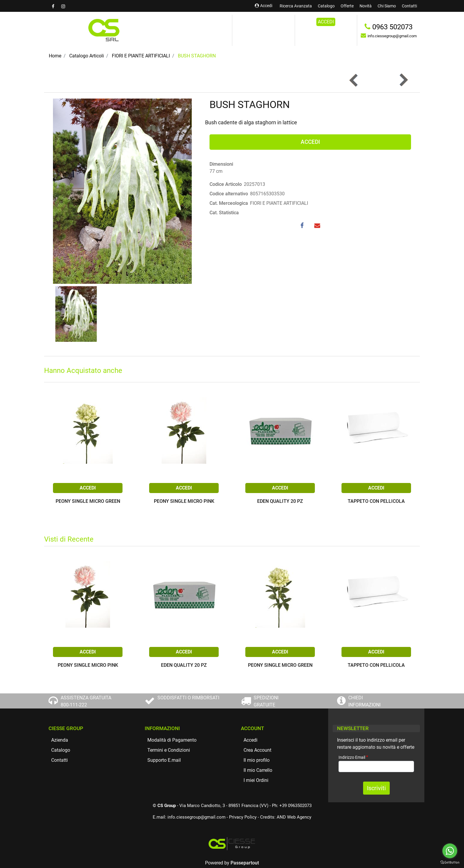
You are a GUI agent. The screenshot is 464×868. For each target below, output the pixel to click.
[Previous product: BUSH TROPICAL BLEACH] (354, 80)
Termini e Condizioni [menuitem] (169, 750)
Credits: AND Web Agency (286, 817)
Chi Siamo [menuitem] (387, 6)
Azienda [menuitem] (60, 740)
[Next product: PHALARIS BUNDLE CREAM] (403, 80)
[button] (122, 191)
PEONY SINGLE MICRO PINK (184, 501)
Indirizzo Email (353, 757)
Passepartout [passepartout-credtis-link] (245, 863)
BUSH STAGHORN (197, 56)
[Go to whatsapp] (450, 851)
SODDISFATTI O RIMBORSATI (188, 698)
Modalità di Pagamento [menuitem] (172, 740)
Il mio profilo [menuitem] (257, 760)
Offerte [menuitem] (347, 6)
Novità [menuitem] (366, 6)
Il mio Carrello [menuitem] (258, 770)
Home (55, 56)
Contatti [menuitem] (409, 6)
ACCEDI (326, 22)
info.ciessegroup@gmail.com (196, 817)
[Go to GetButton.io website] (450, 862)
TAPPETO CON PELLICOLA (376, 501)
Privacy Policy (243, 817)
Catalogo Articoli (87, 56)
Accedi (264, 6)
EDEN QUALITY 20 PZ (280, 501)
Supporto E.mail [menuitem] (164, 760)
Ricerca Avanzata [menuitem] (296, 6)
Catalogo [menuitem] (326, 6)
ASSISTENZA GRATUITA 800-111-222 (86, 701)
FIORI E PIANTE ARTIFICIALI (141, 56)
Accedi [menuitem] (250, 740)
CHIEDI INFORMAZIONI (364, 701)
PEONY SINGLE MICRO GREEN (88, 501)
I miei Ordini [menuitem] (256, 780)
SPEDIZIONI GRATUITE (266, 701)
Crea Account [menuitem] (257, 750)
